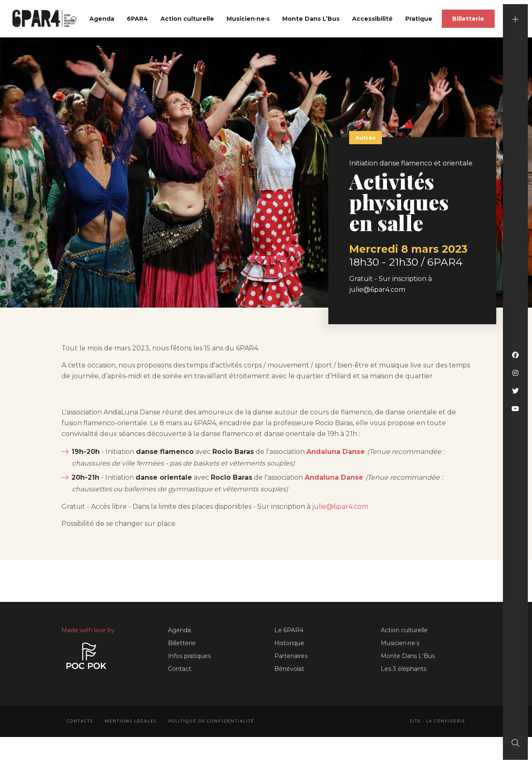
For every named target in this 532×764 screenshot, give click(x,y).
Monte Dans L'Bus (408, 656)
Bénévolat (289, 669)
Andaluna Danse (336, 452)
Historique (289, 643)
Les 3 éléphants (404, 669)
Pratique (419, 19)
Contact (180, 669)
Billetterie (468, 19)
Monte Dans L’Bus (311, 19)
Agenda (102, 19)
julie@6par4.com (340, 506)
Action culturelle (187, 19)
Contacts (80, 721)
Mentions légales (131, 721)
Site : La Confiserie (438, 721)
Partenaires (291, 656)
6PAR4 (137, 19)
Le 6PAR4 (289, 630)
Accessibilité (372, 19)
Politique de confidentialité (211, 721)
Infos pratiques (189, 656)
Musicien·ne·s (248, 19)
